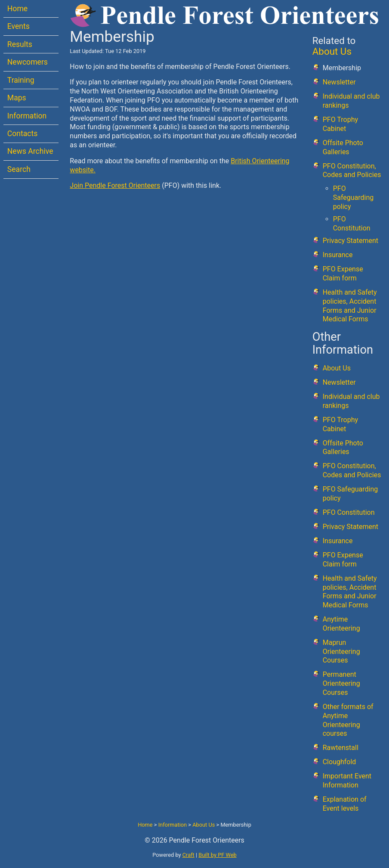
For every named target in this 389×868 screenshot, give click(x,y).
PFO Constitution (352, 224)
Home (17, 9)
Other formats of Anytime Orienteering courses (348, 720)
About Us (332, 51)
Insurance (338, 255)
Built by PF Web (217, 855)
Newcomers (28, 62)
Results (20, 44)
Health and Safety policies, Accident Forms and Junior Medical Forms (350, 306)
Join (77, 185)
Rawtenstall (341, 748)
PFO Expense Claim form (343, 274)
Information (27, 116)
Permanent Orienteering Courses (341, 683)
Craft (188, 855)
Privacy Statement (350, 241)
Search (19, 169)
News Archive (30, 151)
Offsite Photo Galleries (343, 147)
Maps (17, 98)
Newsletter (339, 82)
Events (19, 26)
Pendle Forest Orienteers (122, 185)
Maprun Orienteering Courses (341, 652)
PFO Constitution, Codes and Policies (352, 171)
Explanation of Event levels (345, 804)
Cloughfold (340, 762)
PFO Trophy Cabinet (340, 124)
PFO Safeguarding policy (353, 198)
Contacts (23, 134)
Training (21, 80)
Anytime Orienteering (341, 624)
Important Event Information (347, 781)
